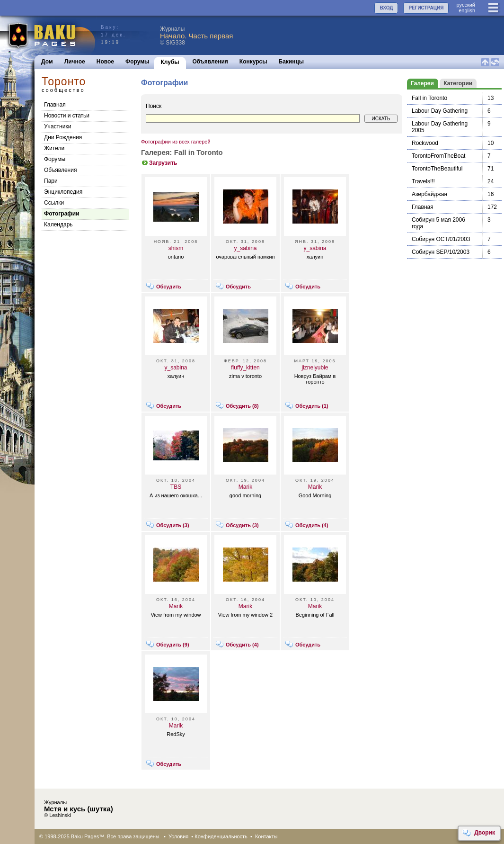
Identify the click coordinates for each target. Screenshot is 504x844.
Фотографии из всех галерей (176, 142)
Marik (245, 487)
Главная (55, 105)
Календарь (58, 224)
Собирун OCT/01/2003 (441, 239)
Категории (458, 83)
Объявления (210, 62)
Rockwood (425, 143)
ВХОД (386, 8)
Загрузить (159, 163)
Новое (105, 62)
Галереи (422, 83)
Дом (47, 62)
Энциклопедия (63, 192)
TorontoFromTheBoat (438, 156)
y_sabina (245, 248)
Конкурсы (253, 62)
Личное (75, 62)
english (467, 10)
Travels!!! (423, 181)
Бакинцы (292, 62)
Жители (54, 148)
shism (176, 248)
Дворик (479, 833)
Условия (178, 836)
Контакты (266, 836)
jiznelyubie (315, 368)
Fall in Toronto (429, 98)
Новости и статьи (67, 116)
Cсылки (54, 203)
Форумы (137, 62)
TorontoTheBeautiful (437, 169)
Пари (51, 181)
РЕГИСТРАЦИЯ (426, 8)
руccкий (466, 5)
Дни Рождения (63, 137)
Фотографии (62, 214)
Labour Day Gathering (440, 111)
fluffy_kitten (245, 368)
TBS (176, 487)
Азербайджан (429, 194)
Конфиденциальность (221, 836)
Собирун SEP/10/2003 (441, 252)
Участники (57, 126)
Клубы (170, 62)
